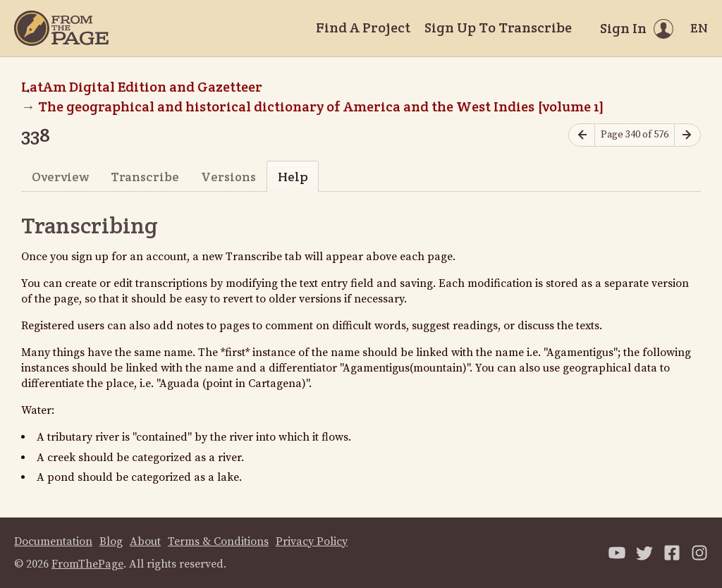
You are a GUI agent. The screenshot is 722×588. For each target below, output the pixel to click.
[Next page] (687, 135)
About (145, 541)
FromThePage (87, 564)
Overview (60, 177)
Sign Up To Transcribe (498, 27)
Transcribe (145, 177)
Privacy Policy (312, 541)
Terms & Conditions (218, 541)
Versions (228, 177)
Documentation (53, 541)
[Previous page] (582, 135)
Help (293, 177)
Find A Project (363, 27)
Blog (111, 541)
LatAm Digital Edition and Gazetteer (142, 87)
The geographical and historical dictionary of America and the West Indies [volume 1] (321, 106)
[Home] (61, 28)
